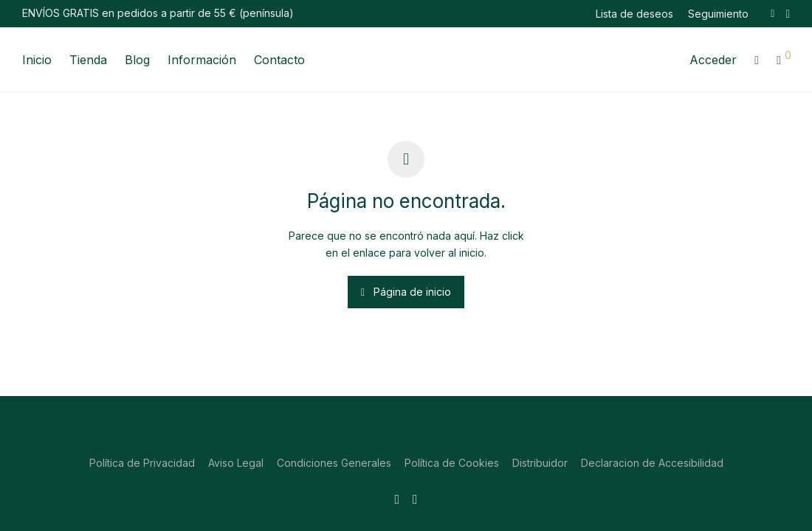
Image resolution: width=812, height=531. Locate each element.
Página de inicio (406, 292)
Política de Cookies (452, 463)
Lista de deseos (634, 14)
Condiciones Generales (334, 463)
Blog (137, 60)
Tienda (88, 60)
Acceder (713, 60)
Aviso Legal (236, 463)
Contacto (279, 60)
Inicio (37, 60)
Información (202, 60)
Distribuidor (540, 463)
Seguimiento (718, 14)
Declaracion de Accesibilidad (652, 463)
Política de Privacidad (142, 463)
